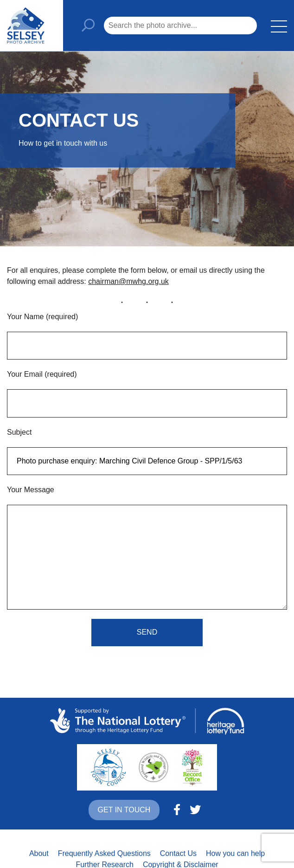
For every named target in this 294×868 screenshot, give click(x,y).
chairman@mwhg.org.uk (128, 281)
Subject (19, 432)
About (39, 853)
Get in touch (124, 810)
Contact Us (178, 853)
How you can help (235, 853)
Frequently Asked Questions (104, 853)
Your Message (31, 490)
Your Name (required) (42, 317)
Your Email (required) (42, 374)
